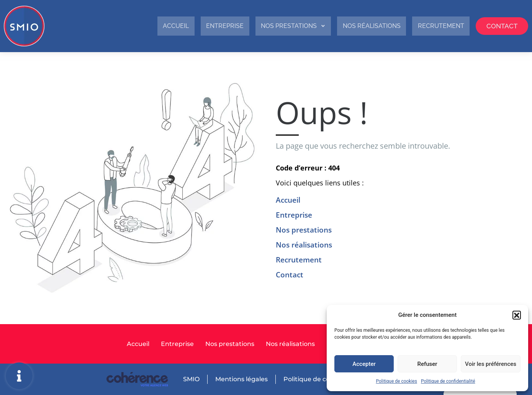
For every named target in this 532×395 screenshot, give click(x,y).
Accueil (139, 26)
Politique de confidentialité (448, 381)
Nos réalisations (354, 26)
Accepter (364, 364)
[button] (517, 315)
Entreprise (193, 26)
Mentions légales (241, 379)
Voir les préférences (491, 364)
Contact (499, 26)
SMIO (191, 379)
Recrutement (431, 26)
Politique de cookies (397, 381)
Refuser (427, 364)
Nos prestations (268, 26)
